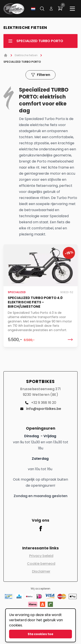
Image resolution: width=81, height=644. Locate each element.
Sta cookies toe (40, 634)
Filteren (40, 75)
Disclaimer (41, 571)
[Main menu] (72, 9)
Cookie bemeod (41, 564)
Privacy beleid (41, 556)
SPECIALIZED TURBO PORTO (35, 41)
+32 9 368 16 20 (41, 403)
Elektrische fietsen (26, 55)
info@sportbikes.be (41, 409)
